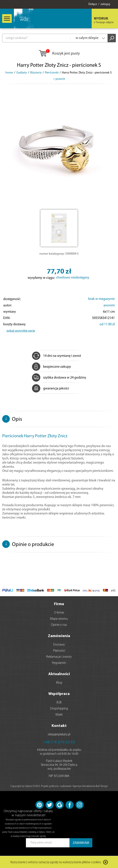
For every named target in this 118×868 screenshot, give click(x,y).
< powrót (59, 79)
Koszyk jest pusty (59, 54)
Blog (59, 683)
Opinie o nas (59, 625)
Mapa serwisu (59, 619)
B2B (59, 703)
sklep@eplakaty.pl (59, 735)
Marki (59, 715)
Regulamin (59, 663)
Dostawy (59, 645)
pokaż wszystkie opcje (21, 331)
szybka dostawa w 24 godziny (59, 378)
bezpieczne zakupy (51, 367)
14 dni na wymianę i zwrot (56, 356)
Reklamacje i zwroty (59, 657)
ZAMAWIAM (81, 843)
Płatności (59, 651)
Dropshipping (59, 709)
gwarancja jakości (51, 389)
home (9, 73)
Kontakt (59, 726)
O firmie (59, 613)
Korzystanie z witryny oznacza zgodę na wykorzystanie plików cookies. (56, 862)
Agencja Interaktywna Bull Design (90, 786)
